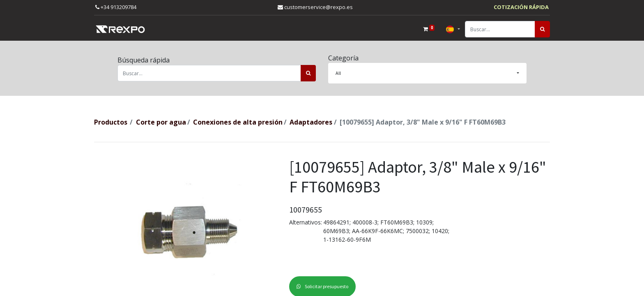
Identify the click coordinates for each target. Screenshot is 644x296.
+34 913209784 (116, 7)
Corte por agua (161, 122)
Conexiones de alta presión (238, 122)
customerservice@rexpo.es (315, 7)
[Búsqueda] (542, 29)
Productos (111, 122)
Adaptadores (311, 122)
